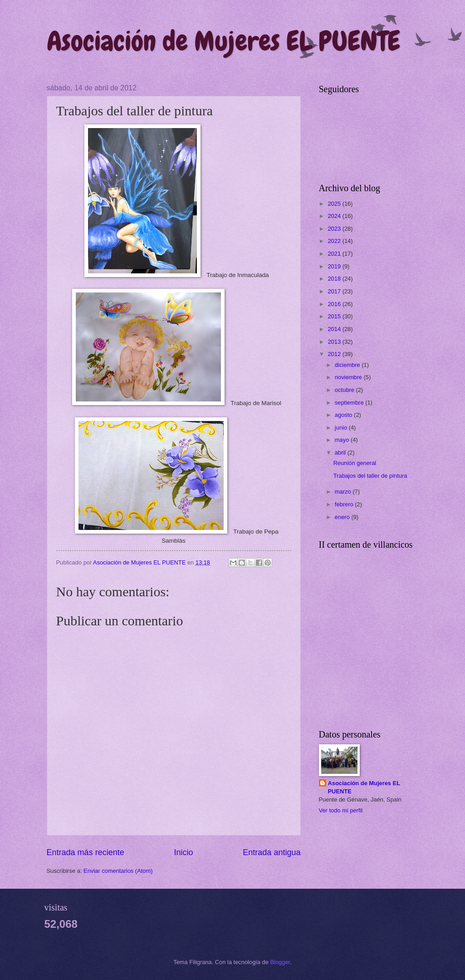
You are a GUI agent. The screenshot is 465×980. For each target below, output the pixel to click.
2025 (335, 204)
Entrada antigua (272, 852)
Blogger (280, 962)
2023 (335, 229)
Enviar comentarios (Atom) (118, 871)
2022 (335, 241)
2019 (335, 266)
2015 (335, 316)
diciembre (348, 365)
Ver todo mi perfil (341, 810)
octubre (345, 390)
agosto (344, 415)
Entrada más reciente (86, 852)
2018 (335, 279)
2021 (335, 254)
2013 (335, 342)
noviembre (349, 377)
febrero (345, 504)
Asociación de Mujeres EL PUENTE (223, 41)
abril (341, 453)
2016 (335, 304)
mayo (343, 440)
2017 (335, 291)
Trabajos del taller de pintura (370, 476)
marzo (344, 492)
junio (342, 428)
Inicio (183, 852)
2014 (335, 329)
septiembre (350, 403)
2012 (335, 354)
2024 (335, 216)
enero (343, 517)
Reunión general (355, 463)
